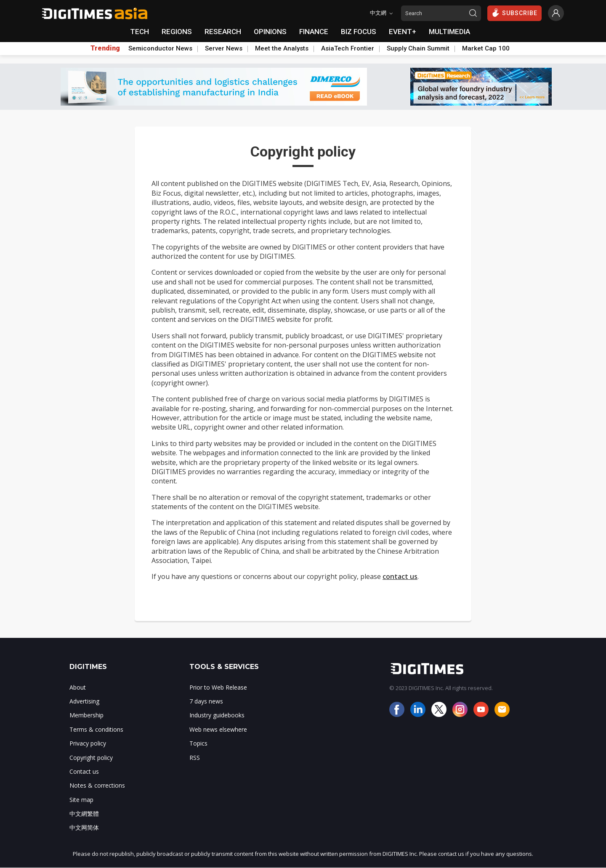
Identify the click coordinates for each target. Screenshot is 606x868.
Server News (224, 48)
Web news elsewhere (218, 729)
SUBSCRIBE (514, 13)
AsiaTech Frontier (348, 48)
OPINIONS (270, 32)
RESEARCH (223, 32)
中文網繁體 (84, 814)
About (78, 687)
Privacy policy (88, 743)
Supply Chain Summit (418, 48)
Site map (81, 800)
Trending (105, 48)
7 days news (206, 701)
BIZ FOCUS (359, 32)
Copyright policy (91, 758)
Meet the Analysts (282, 48)
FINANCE (314, 32)
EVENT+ (403, 32)
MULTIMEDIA (449, 32)
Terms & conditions (96, 729)
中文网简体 (84, 827)
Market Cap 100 (486, 48)
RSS (195, 758)
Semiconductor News (160, 48)
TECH (140, 32)
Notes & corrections (97, 785)
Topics (198, 743)
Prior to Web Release (218, 687)
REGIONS (177, 32)
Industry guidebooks (217, 715)
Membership (86, 715)
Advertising (84, 701)
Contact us (84, 771)
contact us (400, 576)
